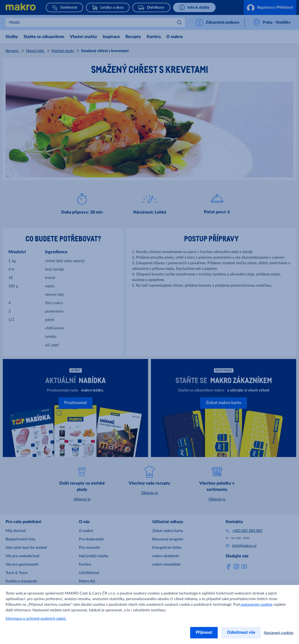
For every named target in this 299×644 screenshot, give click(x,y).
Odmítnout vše (241, 633)
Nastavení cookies (279, 633)
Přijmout (204, 633)
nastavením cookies (256, 605)
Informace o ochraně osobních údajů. (36, 619)
